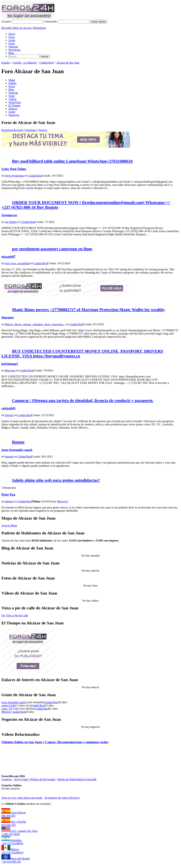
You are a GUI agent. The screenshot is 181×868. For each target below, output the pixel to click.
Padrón (12, 83)
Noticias (13, 47)
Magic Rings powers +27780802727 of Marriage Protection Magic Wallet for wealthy (89, 310)
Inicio (12, 34)
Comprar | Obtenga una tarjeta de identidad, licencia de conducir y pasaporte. (83, 400)
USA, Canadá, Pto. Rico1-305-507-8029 (20, 833)
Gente (12, 40)
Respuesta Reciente (12, 130)
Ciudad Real (46, 63)
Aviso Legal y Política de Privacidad (34, 779)
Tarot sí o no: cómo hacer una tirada (22, 798)
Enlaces (13, 109)
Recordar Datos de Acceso (17, 28)
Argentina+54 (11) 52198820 (12, 842)
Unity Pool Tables (14, 169)
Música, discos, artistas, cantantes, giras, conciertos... (35, 324)
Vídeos (12, 99)
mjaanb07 (8, 257)
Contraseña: (51, 21)
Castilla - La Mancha (24, 63)
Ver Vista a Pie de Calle (15, 615)
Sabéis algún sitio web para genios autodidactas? (56, 480)
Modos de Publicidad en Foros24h (77, 779)
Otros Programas (14, 176)
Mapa (12, 80)
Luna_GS (7, 709)
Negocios (14, 115)
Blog (11, 53)
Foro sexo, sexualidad (17, 263)
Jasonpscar (9, 215)
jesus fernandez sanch (17, 450)
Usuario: (6, 21)
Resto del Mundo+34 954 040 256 (16, 860)
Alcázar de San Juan (68, 63)
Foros (12, 37)
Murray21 (63, 501)
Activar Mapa (9, 525)
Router (18, 442)
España (5, 63)
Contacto (7, 779)
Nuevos (43, 130)
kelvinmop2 (10, 364)
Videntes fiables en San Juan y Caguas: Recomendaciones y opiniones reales (55, 742)
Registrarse (40, 28)
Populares (31, 130)
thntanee (8, 317)
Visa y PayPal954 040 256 (14, 823)
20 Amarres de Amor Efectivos (62, 798)
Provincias (14, 50)
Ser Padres (11, 222)
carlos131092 (9, 705)
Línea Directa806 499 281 (14, 814)
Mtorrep (6, 712)
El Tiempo (14, 105)
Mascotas (10, 370)
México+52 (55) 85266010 (12, 851)
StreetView (15, 102)
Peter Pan (8, 495)
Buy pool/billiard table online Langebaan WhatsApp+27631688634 (72, 161)
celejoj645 (8, 408)
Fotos (12, 43)
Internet (9, 415)
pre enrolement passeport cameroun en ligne (52, 249)
